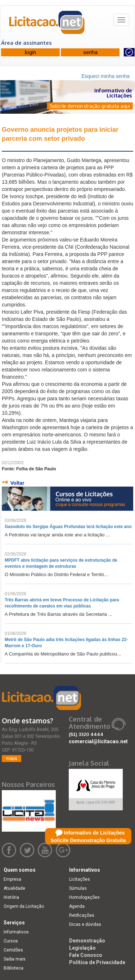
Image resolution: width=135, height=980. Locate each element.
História (11, 897)
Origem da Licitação (24, 906)
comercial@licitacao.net (98, 741)
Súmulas (78, 888)
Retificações (82, 915)
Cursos (11, 941)
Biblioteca (13, 968)
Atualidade (14, 888)
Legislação (82, 948)
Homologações (84, 897)
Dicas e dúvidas (85, 924)
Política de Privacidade (97, 962)
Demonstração (87, 941)
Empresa (12, 879)
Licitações (80, 879)
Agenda (77, 906)
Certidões (13, 950)
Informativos (16, 932)
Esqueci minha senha (105, 76)
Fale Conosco (86, 955)
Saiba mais (15, 959)
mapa (12, 758)
